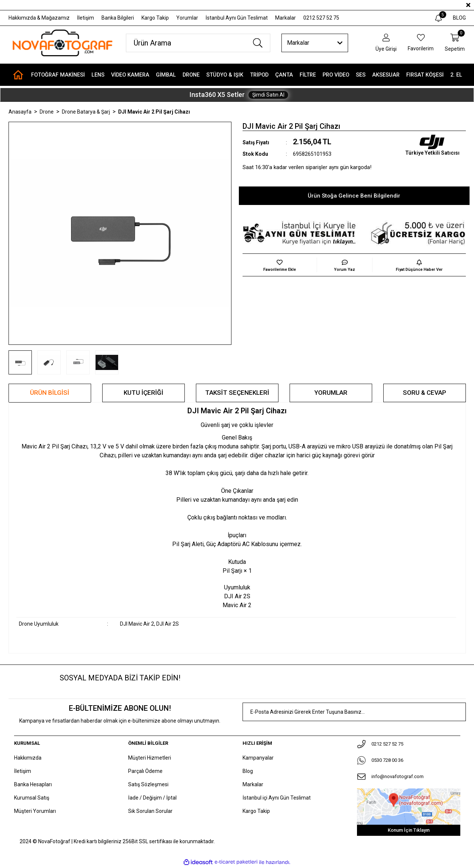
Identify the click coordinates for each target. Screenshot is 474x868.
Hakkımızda (28, 758)
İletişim (86, 18)
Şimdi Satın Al (268, 95)
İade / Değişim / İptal (152, 798)
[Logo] (62, 43)
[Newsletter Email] (354, 712)
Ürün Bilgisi (50, 393)
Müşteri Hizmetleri (150, 758)
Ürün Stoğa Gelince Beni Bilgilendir (354, 196)
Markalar (286, 18)
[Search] (198, 43)
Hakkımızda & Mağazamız (39, 18)
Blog (248, 771)
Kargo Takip (155, 18)
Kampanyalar (258, 758)
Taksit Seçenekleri (237, 393)
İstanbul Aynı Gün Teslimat (237, 18)
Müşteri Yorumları (35, 811)
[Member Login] (386, 43)
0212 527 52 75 (321, 18)
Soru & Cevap (425, 393)
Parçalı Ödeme (145, 771)
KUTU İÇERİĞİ (143, 393)
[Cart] (455, 43)
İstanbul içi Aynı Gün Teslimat (277, 798)
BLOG (459, 18)
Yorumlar (187, 18)
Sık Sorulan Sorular (150, 811)
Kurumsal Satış (32, 798)
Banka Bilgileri (118, 18)
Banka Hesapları (33, 784)
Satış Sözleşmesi (148, 784)
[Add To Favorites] (280, 265)
